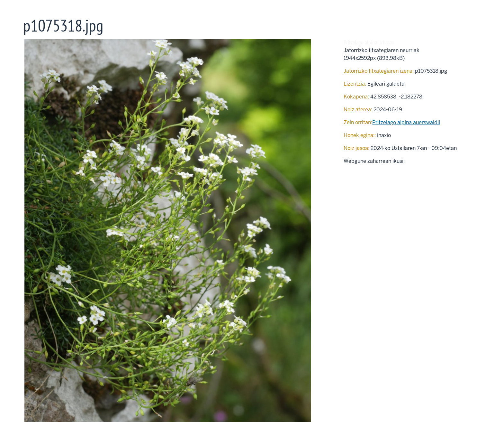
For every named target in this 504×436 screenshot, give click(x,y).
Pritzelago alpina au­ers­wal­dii (406, 122)
